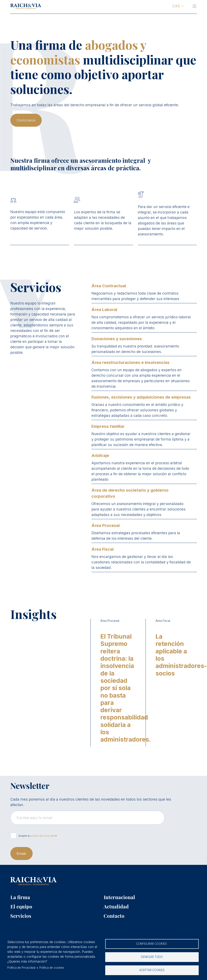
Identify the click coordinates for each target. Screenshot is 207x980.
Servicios (21, 916)
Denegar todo (152, 957)
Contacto (114, 916)
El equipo (21, 906)
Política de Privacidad (21, 968)
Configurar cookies (152, 944)
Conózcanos (26, 120)
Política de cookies (52, 968)
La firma (20, 897)
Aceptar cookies (152, 970)
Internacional (119, 897)
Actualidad (116, 906)
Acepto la (37, 836)
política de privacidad (43, 836)
